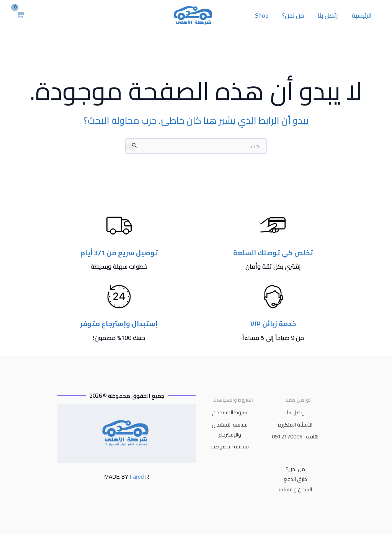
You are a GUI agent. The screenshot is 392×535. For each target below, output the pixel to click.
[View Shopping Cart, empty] (20, 15)
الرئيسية (363, 15)
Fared (137, 477)
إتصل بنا (330, 15)
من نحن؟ (297, 15)
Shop (267, 15)
